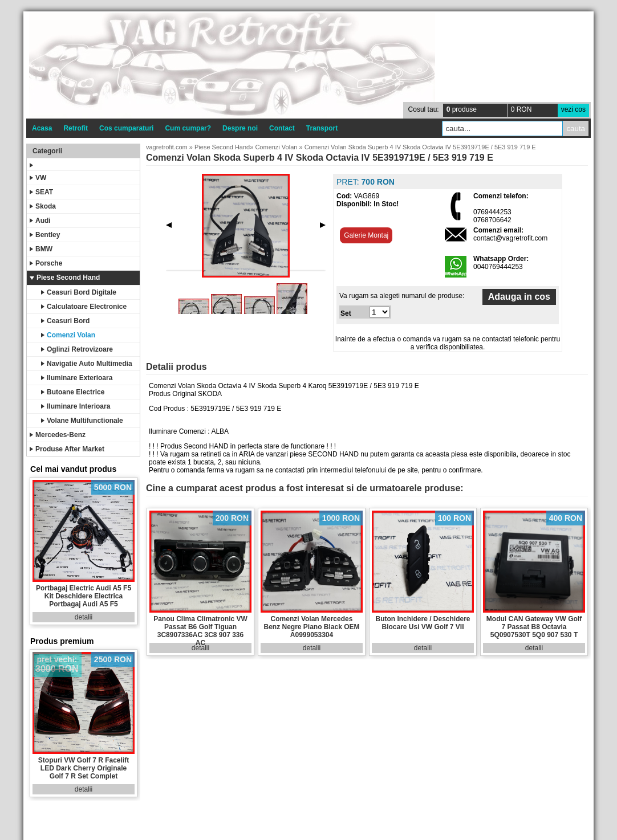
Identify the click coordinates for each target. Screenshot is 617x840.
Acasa (42, 128)
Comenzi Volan (68, 335)
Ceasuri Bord (65, 321)
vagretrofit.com (167, 147)
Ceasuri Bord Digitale (79, 292)
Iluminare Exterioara (77, 378)
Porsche (46, 263)
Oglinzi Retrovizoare (77, 349)
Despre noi (240, 128)
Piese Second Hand (65, 278)
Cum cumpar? (188, 128)
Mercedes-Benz (58, 435)
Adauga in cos (519, 297)
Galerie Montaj (366, 235)
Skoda (43, 206)
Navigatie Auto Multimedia (87, 364)
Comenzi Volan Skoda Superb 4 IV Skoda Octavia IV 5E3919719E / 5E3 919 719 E (420, 147)
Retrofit (76, 128)
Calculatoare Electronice (84, 307)
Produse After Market (67, 449)
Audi (40, 221)
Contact (282, 128)
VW (38, 178)
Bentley (45, 235)
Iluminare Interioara (76, 406)
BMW (41, 249)
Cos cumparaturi (126, 128)
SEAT (41, 192)
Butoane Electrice (73, 392)
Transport (322, 128)
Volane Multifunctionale (82, 421)
